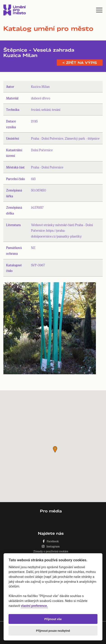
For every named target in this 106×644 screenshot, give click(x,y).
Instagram (51, 546)
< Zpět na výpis (80, 63)
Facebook (51, 541)
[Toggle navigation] (99, 10)
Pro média (51, 511)
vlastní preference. (34, 606)
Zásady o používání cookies (51, 551)
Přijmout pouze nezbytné (53, 631)
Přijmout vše (53, 619)
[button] (55, 449)
